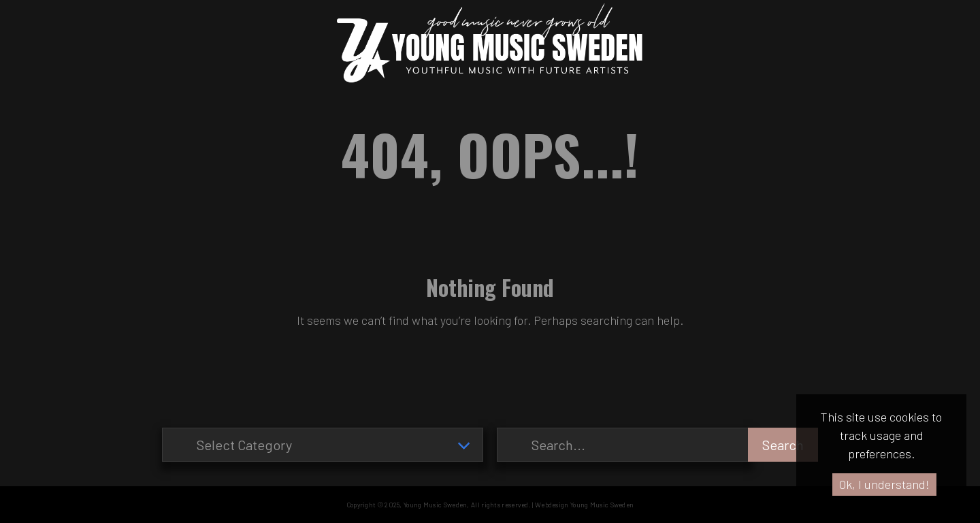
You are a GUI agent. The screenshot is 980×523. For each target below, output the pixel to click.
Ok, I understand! (884, 484)
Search (783, 445)
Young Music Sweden (435, 505)
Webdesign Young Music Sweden (584, 505)
